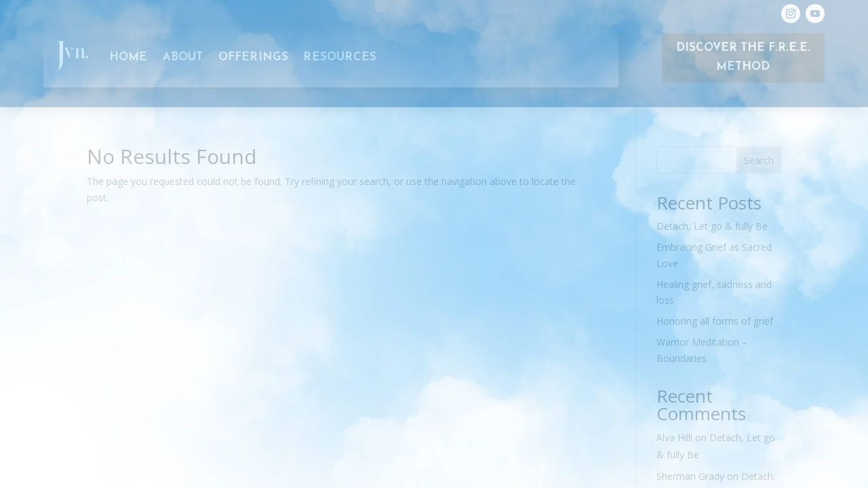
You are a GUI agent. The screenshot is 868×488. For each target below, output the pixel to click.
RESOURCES (340, 58)
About (183, 58)
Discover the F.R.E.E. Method (743, 58)
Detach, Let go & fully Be (712, 226)
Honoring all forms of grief (715, 321)
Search (759, 160)
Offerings (254, 58)
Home (129, 58)
